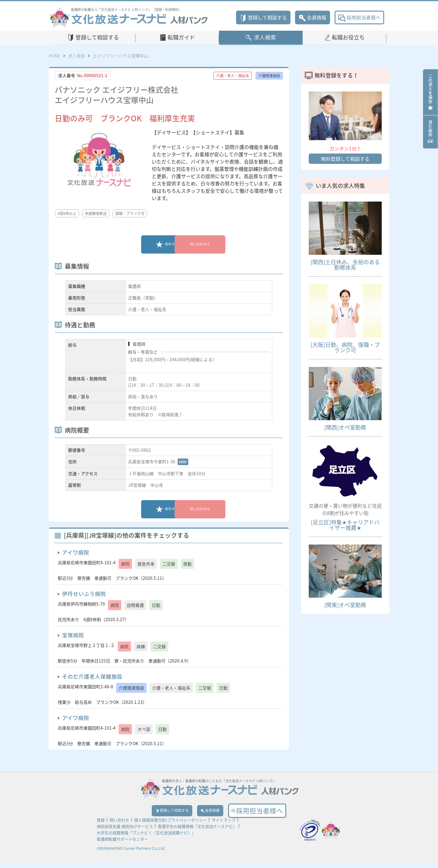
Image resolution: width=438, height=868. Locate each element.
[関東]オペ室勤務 (345, 605)
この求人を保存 (430, 92)
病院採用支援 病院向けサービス (125, 831)
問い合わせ (119, 825)
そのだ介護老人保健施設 (92, 676)
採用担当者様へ (359, 17)
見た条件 (430, 132)
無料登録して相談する (345, 159)
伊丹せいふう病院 (84, 594)
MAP (183, 462)
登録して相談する (263, 17)
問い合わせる (211, 244)
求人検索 (265, 37)
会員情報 (313, 17)
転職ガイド (181, 37)
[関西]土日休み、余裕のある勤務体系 (345, 265)
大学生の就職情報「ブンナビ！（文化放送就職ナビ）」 (146, 838)
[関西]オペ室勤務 (345, 427)
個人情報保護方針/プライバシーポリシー (170, 825)
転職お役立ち (348, 37)
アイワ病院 (76, 552)
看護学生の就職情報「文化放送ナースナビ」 (197, 831)
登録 (101, 825)
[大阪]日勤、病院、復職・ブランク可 (345, 347)
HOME (55, 56)
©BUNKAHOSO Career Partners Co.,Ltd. (131, 853)
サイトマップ (224, 825)
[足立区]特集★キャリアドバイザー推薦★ (345, 525)
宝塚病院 (73, 635)
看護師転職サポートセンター (122, 844)
